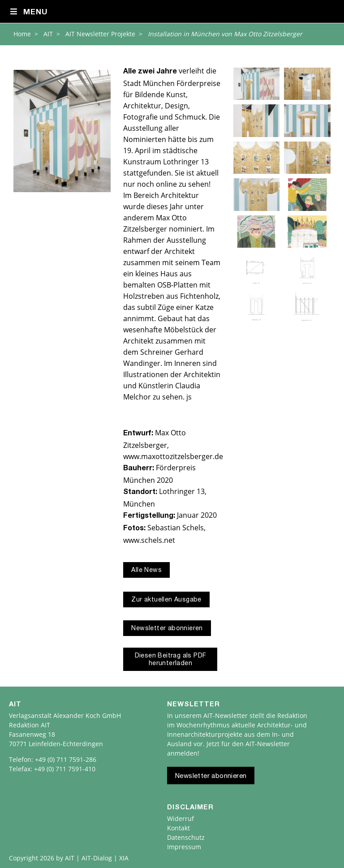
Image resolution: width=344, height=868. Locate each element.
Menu (28, 12)
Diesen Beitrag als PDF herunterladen (171, 660)
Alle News (146, 571)
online (166, 184)
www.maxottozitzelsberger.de (173, 456)
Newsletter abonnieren (167, 629)
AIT (48, 34)
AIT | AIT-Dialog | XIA (97, 858)
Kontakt (178, 828)
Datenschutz (186, 837)
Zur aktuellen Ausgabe (166, 600)
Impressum (184, 847)
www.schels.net (149, 540)
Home (22, 34)
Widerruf (181, 819)
